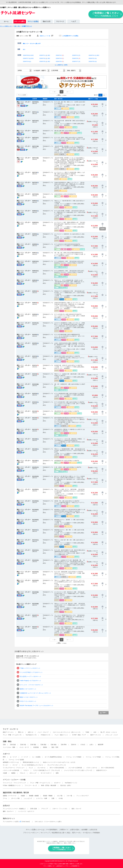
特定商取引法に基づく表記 (61, 833)
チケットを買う (20, 21)
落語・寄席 (55, 747)
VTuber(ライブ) (45, 735)
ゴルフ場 (60, 796)
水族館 (23, 796)
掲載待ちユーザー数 (45, 36)
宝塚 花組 (13, 745)
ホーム (6, 21)
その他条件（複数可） (40, 71)
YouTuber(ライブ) (31, 735)
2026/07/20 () (76, 58)
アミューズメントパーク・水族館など (14, 809)
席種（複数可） (72, 71)
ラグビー (26, 770)
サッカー (6, 765)
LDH (95, 732)
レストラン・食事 (42, 798)
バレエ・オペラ (24, 747)
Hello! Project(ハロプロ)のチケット (31, 681)
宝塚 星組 (43, 745)
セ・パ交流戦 (36, 757)
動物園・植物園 (34, 796)
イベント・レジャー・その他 (14, 780)
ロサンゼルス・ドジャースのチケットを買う (48, 822)
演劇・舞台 (7, 741)
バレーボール (41, 768)
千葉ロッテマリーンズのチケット (30, 668)
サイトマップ (45, 833)
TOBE (87, 732)
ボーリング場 (15, 798)
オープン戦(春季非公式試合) (53, 757)
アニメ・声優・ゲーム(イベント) (40, 783)
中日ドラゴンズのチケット (28, 701)
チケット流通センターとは (35, 830)
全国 (19, 49)
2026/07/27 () (76, 61)
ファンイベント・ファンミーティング (14, 783)
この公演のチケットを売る (70, 36)
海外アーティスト (96, 735)
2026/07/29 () (93, 61)
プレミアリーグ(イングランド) (56, 765)
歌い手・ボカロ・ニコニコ (109, 732)
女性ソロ (31, 732)
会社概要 (84, 830)
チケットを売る (33, 21)
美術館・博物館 (48, 796)
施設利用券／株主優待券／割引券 (16, 793)
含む (100, 95)
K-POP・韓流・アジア (79, 735)
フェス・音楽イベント (61, 735)
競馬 (57, 773)
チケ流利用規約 (52, 830)
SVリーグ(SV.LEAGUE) (57, 768)
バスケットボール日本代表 (11, 770)
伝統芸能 (36, 747)
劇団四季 (101, 745)
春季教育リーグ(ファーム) (11, 762)
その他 (61, 798)
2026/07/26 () (60, 61)
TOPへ (105, 713)
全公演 (19, 43)
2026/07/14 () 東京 (94, 55)
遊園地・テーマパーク (10, 796)
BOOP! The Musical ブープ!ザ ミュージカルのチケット (37, 706)
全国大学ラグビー (102, 770)
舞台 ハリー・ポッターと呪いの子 (32, 44)
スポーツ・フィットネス (60, 809)
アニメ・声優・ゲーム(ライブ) (12, 735)
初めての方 (47, 21)
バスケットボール (92, 768)
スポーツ (6, 754)
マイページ (60, 21)
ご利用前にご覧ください (106, 14)
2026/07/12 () (60, 55)
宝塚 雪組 (33, 745)
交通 (53, 798)
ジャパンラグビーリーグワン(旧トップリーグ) (78, 770)
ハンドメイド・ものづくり (26, 811)
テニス (31, 768)
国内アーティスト (8, 732)
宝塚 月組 (23, 745)
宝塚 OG (74, 745)
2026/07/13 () (76, 55)
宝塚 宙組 (54, 745)
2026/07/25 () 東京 (45, 61)
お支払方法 (93, 830)
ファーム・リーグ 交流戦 (16, 760)
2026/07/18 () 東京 (45, 58)
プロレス (22, 773)
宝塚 (4, 745)
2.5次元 (83, 745)
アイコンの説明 (22, 95)
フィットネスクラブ (82, 796)
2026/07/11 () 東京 (45, 55)
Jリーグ (15, 765)
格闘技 (13, 773)
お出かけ (6, 806)
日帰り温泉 (34, 809)
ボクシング (33, 773)
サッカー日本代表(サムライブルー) (32, 765)
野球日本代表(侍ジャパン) (31, 762)
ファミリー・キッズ (31, 785)
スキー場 (69, 796)
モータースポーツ (46, 773)
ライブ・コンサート (11, 729)
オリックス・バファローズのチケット (32, 685)
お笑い (92, 745)
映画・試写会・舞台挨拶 (49, 785)
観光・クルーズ (76, 809)
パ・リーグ (25, 757)
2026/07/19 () (60, 58)
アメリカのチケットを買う (11, 822)
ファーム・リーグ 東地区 (74, 757)
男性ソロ (21, 732)
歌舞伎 (45, 747)
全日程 (19, 55)
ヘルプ (74, 21)
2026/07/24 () (27, 61)
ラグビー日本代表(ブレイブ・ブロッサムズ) (46, 770)
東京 (24, 49)
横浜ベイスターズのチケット (29, 697)
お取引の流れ (75, 830)
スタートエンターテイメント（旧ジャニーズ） (67, 732)
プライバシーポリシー (31, 833)
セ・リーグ (13, 757)
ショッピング (28, 798)
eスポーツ (57, 783)
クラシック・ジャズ (112, 735)
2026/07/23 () (93, 58)
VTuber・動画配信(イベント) (12, 785)
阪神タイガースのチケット (28, 689)
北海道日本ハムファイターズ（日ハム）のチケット (36, 693)
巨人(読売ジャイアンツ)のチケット (31, 676)
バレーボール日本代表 (75, 768)
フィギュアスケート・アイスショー (14, 768)
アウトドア (45, 809)
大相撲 (5, 773)
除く (104, 95)
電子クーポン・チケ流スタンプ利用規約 (86, 833)
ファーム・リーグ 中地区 (93, 757)
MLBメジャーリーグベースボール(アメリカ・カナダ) (59, 762)
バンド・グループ (43, 732)
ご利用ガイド (64, 830)
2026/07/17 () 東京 (28, 58)
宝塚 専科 (64, 745)
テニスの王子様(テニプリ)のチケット (31, 672)
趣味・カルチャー (8, 811)
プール (5, 798)
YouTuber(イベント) (71, 783)
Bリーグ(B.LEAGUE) (108, 768)
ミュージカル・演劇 (9, 747)
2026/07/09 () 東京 (28, 55)
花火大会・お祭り (66, 785)
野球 (4, 757)
